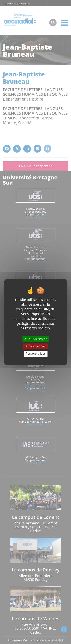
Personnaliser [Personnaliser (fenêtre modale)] (35, 354)
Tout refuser (36, 346)
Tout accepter (35, 339)
